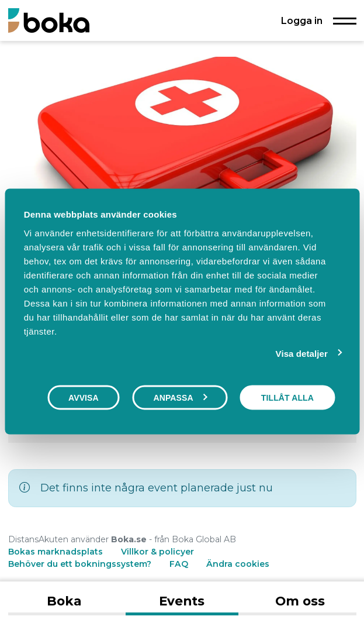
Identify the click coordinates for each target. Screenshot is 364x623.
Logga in (302, 20)
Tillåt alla (287, 398)
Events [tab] (182, 601)
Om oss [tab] (300, 601)
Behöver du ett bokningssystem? (80, 564)
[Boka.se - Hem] (49, 20)
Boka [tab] (64, 601)
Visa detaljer (302, 354)
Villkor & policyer (157, 552)
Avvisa (84, 398)
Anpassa (180, 398)
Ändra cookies (238, 564)
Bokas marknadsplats (56, 552)
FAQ (180, 564)
